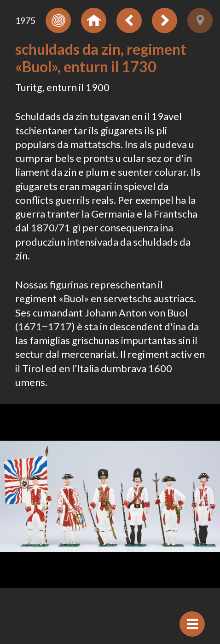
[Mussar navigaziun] (192, 624)
